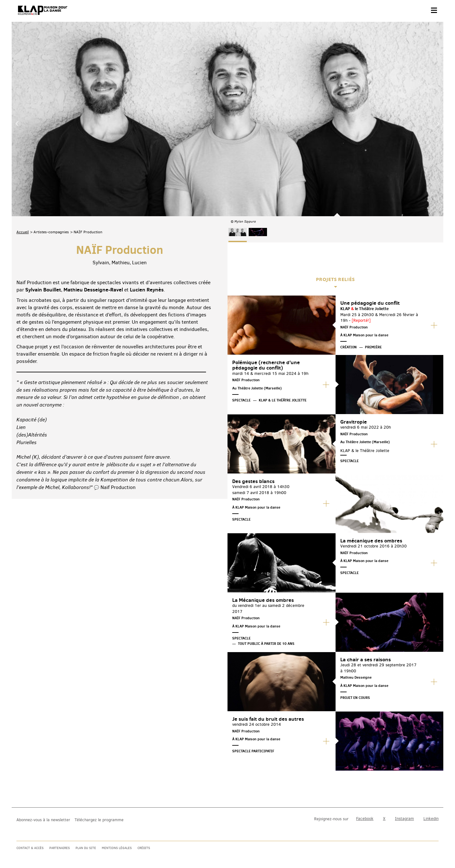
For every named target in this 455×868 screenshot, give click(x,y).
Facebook (365, 819)
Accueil (23, 169)
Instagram (404, 819)
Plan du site (86, 848)
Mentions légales (117, 848)
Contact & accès (30, 848)
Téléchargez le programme (99, 820)
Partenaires (60, 848)
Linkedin (431, 819)
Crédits (144, 848)
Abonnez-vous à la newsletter (43, 820)
